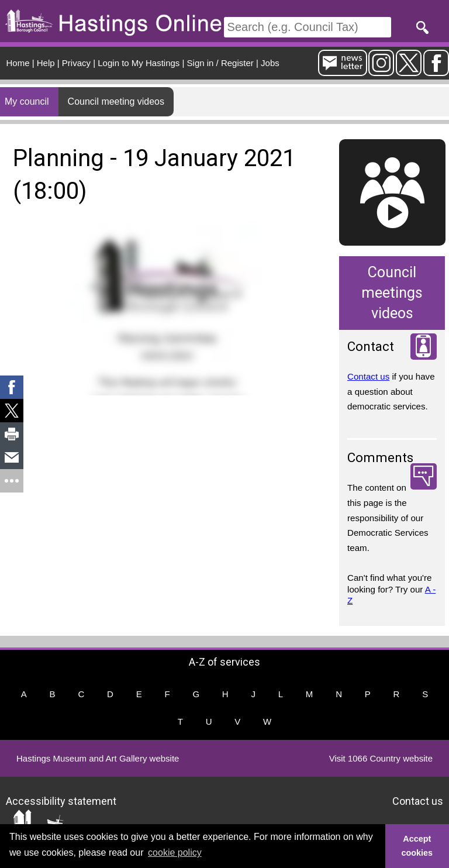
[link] (12, 387)
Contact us (368, 376)
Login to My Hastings (139, 63)
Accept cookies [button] (417, 846)
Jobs (270, 63)
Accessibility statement (61, 800)
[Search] (308, 27)
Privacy (76, 63)
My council (27, 101)
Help (46, 63)
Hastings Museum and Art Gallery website (98, 758)
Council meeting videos (116, 101)
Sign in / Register (220, 63)
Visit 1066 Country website (381, 758)
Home (18, 63)
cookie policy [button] (175, 852)
